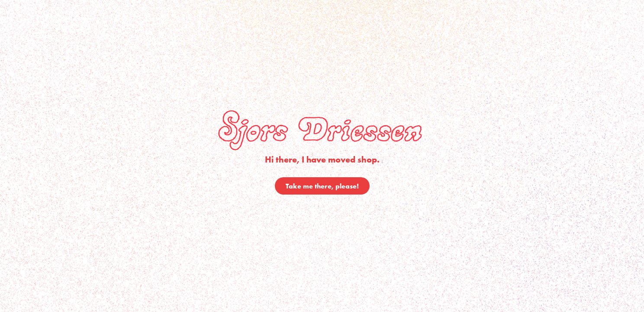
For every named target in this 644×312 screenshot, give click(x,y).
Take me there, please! (322, 186)
